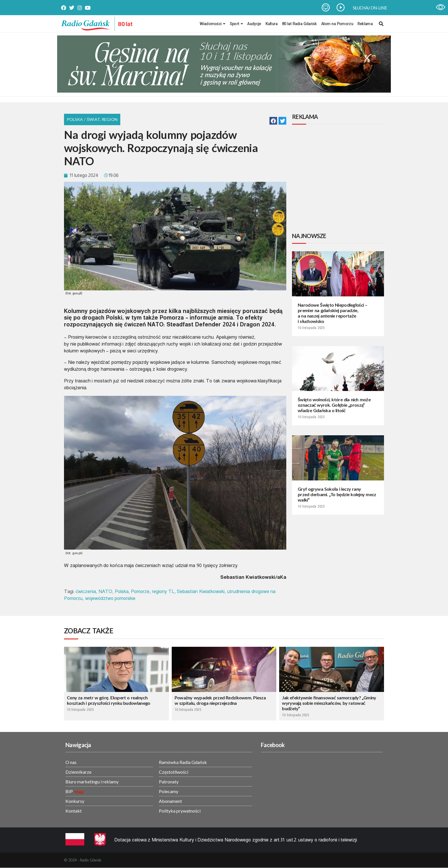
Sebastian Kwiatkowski (201, 591)
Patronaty (169, 782)
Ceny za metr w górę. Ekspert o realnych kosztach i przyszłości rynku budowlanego (108, 700)
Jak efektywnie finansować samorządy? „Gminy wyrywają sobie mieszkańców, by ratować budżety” (329, 703)
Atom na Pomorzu (337, 24)
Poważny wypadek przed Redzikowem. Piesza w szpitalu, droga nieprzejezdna (220, 700)
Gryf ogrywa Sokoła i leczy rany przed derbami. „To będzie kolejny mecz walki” (337, 494)
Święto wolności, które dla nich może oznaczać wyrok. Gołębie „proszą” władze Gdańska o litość (334, 405)
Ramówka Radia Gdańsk (183, 762)
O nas (71, 762)
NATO (105, 591)
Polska (122, 591)
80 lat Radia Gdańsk (299, 24)
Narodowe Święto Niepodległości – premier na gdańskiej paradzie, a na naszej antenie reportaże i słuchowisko (332, 313)
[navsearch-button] (381, 24)
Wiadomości (212, 24)
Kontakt (74, 811)
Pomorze (140, 591)
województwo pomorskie (110, 598)
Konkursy (75, 801)
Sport (236, 24)
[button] (273, 121)
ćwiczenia (86, 591)
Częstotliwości (174, 772)
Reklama (365, 24)
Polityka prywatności (180, 811)
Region (110, 119)
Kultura (272, 24)
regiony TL (163, 591)
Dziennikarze (78, 772)
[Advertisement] (339, 179)
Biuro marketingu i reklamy (92, 782)
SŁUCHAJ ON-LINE (370, 8)
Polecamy (169, 791)
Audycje (254, 24)
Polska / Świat (83, 119)
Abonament (170, 801)
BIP (69, 791)
